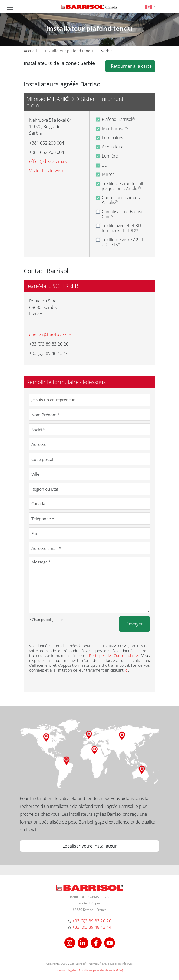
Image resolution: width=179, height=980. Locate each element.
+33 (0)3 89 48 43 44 (92, 927)
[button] (150, 7)
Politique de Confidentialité (114, 656)
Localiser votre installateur (90, 846)
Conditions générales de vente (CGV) (101, 970)
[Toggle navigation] (10, 7)
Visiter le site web (46, 171)
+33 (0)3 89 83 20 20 (92, 921)
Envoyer (135, 624)
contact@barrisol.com (50, 335)
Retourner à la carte (130, 66)
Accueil (30, 51)
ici (126, 670)
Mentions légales (66, 970)
